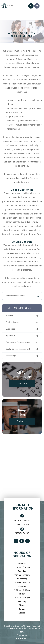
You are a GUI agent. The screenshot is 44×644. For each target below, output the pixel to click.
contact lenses (12, 322)
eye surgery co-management (18, 342)
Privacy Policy (33, 629)
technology (11, 356)
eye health (11, 336)
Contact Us (22, 421)
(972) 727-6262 (22, 533)
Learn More (22, 384)
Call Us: (31, 6)
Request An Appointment (37, 6)
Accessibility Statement (15, 629)
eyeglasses (10, 329)
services (10, 316)
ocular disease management (18, 349)
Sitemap (22, 632)
